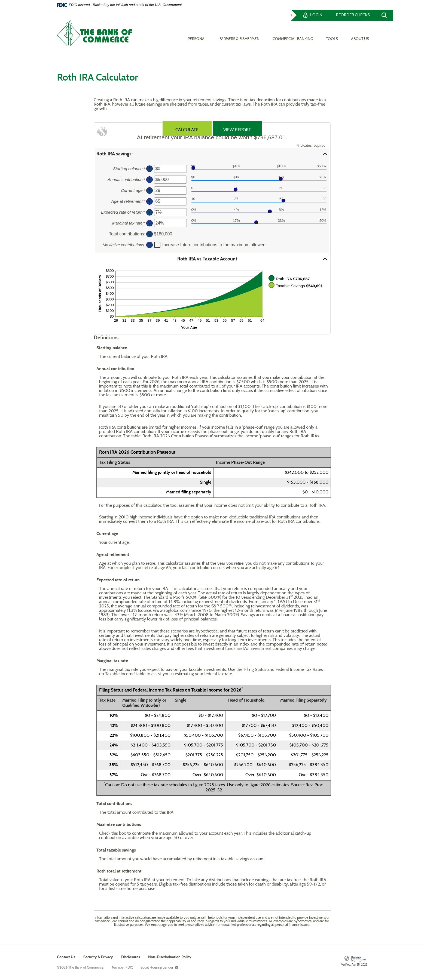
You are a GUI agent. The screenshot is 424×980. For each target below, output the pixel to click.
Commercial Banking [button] (293, 33)
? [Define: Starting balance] (149, 169)
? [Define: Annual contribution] (149, 180)
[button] (212, 154)
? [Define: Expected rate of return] (149, 212)
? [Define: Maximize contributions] (149, 245)
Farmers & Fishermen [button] (240, 33)
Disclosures (131, 957)
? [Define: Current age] (149, 191)
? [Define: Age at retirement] (149, 201)
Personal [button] (197, 33)
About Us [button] (360, 33)
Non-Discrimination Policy (170, 958)
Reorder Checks (353, 15)
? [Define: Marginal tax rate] (149, 223)
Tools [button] (332, 33)
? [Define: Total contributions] (149, 234)
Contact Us (66, 957)
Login (316, 15)
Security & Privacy (98, 957)
